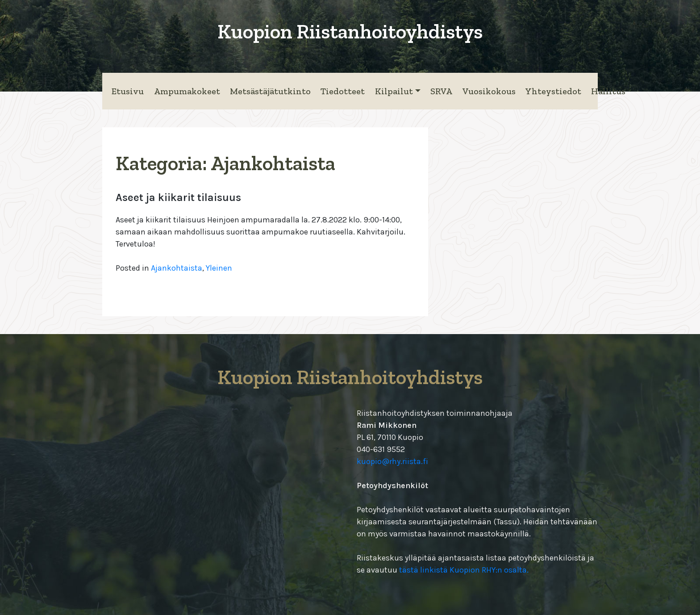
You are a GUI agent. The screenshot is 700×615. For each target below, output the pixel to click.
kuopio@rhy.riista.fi (392, 461)
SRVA (441, 91)
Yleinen (219, 268)
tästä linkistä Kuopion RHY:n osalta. (464, 570)
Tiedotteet (343, 91)
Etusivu (128, 91)
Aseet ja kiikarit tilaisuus (178, 197)
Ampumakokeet (187, 91)
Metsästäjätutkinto (270, 91)
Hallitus (608, 91)
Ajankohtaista (177, 268)
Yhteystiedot (553, 91)
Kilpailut (394, 91)
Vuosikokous (489, 91)
